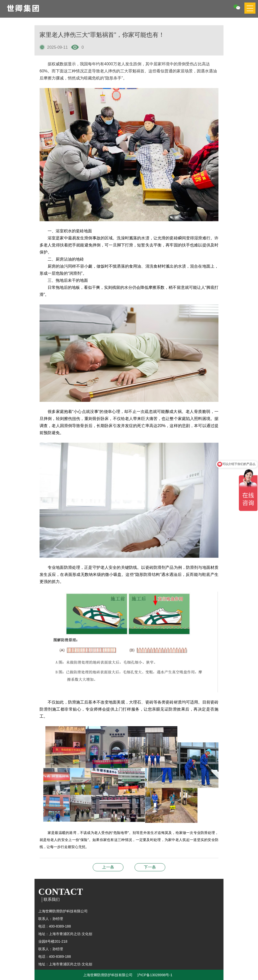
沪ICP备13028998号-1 (155, 975)
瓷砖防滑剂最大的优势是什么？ (108, 867)
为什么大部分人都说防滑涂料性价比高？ (150, 867)
